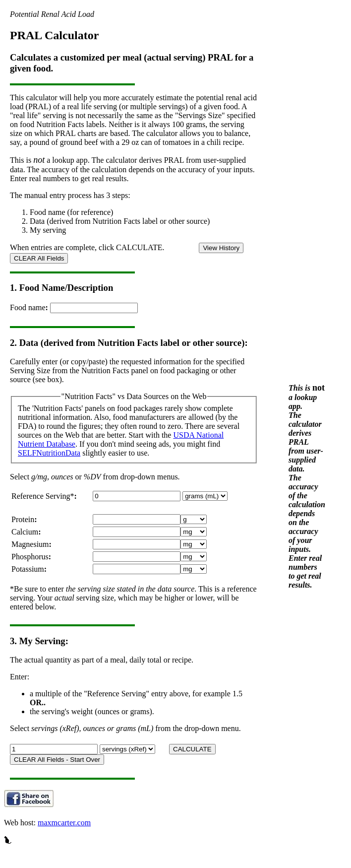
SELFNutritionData (49, 453)
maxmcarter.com (64, 823)
